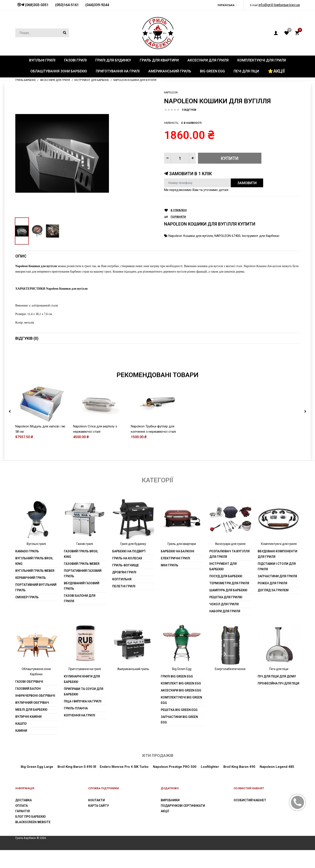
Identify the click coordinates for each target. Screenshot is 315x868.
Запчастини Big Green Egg (179, 720)
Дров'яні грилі (124, 572)
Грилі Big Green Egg (177, 676)
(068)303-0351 (36, 5)
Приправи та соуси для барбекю (84, 692)
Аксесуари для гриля (230, 544)
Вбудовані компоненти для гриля (277, 554)
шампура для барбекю (228, 590)
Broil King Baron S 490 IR (77, 767)
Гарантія (23, 811)
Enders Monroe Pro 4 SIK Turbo (124, 767)
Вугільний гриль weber (35, 571)
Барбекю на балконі (178, 551)
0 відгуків (189, 110)
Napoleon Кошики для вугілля (191, 236)
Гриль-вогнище (126, 565)
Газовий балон (28, 689)
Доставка (24, 800)
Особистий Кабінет (250, 800)
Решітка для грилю (226, 597)
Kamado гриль (27, 551)
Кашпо (21, 724)
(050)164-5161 (67, 5)
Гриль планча (76, 708)
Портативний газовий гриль (83, 573)
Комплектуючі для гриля (279, 544)
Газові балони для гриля (80, 598)
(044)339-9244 (97, 5)
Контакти (96, 800)
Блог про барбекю (31, 817)
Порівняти (178, 217)
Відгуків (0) (27, 338)
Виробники (170, 800)
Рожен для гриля (272, 583)
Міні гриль (170, 565)
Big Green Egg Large (37, 767)
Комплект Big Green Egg (181, 683)
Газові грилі (85, 544)
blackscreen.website (33, 822)
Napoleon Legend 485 (277, 767)
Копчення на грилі (80, 715)
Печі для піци (279, 669)
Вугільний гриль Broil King (34, 561)
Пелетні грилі (124, 586)
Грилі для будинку (133, 544)
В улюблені (179, 210)
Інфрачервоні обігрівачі (35, 696)
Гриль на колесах (127, 558)
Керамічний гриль (31, 578)
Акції (165, 811)
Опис (21, 256)
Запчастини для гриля (277, 576)
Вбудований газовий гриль (82, 586)
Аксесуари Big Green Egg (181, 690)
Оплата (22, 806)
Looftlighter (210, 767)
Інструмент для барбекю (261, 236)
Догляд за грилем (273, 590)
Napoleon (171, 93)
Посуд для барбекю (226, 576)
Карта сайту (99, 806)
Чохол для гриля (224, 604)
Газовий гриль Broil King (81, 554)
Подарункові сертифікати (183, 806)
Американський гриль (133, 669)
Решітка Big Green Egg (179, 710)
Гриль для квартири (182, 544)
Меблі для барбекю (31, 710)
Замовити (247, 183)
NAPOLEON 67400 (227, 236)
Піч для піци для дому (277, 676)
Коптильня (122, 579)
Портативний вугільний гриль (36, 587)
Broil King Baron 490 (239, 767)
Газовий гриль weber (82, 564)
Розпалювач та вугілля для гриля (229, 554)
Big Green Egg (182, 669)
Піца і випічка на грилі (83, 701)
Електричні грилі (175, 558)
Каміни (21, 731)
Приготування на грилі (85, 669)
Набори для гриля (225, 611)
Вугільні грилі (36, 544)
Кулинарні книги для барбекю (82, 679)
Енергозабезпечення (230, 669)
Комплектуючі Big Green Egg (181, 700)
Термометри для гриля (229, 583)
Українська (226, 5)
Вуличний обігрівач (32, 703)
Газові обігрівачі (29, 682)
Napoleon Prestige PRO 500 (174, 767)
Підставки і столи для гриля (277, 566)
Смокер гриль (27, 597)
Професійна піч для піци (278, 683)
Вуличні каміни (28, 717)
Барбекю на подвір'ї (129, 551)
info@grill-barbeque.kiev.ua (279, 5)
